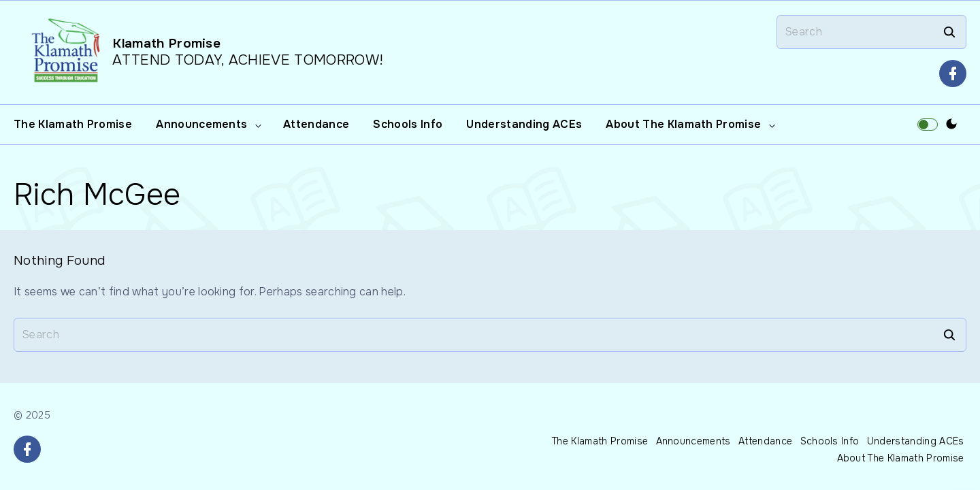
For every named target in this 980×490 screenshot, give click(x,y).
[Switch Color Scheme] (951, 125)
